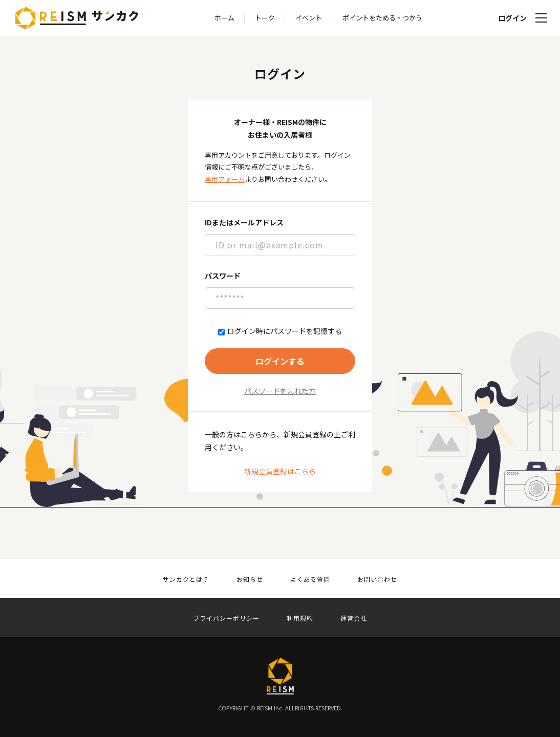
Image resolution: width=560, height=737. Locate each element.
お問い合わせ (377, 579)
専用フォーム (225, 179)
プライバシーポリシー (226, 618)
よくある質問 (310, 579)
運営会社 (354, 618)
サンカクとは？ (186, 579)
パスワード (223, 276)
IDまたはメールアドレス (244, 222)
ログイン (512, 18)
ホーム (224, 18)
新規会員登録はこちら (280, 471)
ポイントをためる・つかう (382, 18)
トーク (265, 18)
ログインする (280, 361)
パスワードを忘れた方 (280, 391)
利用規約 (300, 618)
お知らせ (250, 579)
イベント (309, 18)
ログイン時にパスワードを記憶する (280, 331)
